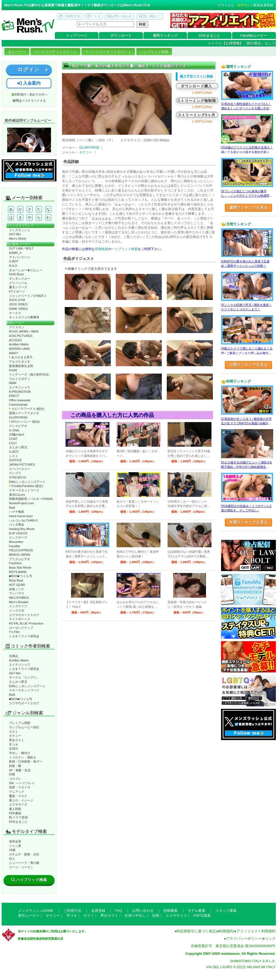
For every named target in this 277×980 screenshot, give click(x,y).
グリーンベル (18, 283)
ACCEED (15, 340)
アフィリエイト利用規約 (256, 931)
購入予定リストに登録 (196, 76)
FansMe (15, 546)
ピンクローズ (18, 537)
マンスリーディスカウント (55, 52)
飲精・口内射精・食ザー (26, 761)
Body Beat (16, 580)
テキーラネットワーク (24, 490)
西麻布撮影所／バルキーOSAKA (31, 499)
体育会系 (15, 841)
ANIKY (14, 353)
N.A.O (13, 266)
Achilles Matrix (19, 344)
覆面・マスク (18, 796)
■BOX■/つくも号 (21, 576)
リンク (270, 939)
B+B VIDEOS (18, 533)
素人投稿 (15, 809)
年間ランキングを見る (248, 522)
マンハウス (17, 593)
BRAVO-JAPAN (20, 555)
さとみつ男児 (18, 447)
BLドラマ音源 (19, 817)
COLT (13, 443)
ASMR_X (15, 253)
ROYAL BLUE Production (26, 623)
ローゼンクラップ (21, 628)
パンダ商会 (17, 525)
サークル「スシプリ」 (24, 677)
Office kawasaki (20, 400)
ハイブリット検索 (125, 249)
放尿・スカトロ (20, 787)
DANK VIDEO (19, 309)
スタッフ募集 (226, 911)
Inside (13, 370)
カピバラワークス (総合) (27, 409)
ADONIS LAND (19, 349)
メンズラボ (17, 611)
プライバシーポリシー (244, 939)
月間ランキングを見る (248, 365)
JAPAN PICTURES (22, 465)
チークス (15, 313)
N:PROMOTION (20, 392)
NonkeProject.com (22, 503)
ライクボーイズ (20, 619)
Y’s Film (15, 632)
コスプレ (15, 779)
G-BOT (14, 452)
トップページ (77, 35)
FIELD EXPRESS (21, 550)
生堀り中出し (135, 915)
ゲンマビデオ (18, 426)
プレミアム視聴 (20, 723)
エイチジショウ (20, 387)
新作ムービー (29, 915)
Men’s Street (18, 239)
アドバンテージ (20, 257)
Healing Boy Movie (22, 529)
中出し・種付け (20, 753)
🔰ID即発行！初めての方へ (29, 94)
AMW (13, 383)
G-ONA (14, 430)
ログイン (244, 5)
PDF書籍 (15, 813)
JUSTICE (15, 460)
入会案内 (29, 83)
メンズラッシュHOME (36, 911)
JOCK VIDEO (18, 304)
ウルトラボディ (20, 379)
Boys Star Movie (20, 568)
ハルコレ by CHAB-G (24, 520)
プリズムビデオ (20, 559)
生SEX (14, 749)
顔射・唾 (15, 766)
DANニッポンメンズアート (27, 482)
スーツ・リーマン (21, 867)
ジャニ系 (15, 846)
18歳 (12, 850)
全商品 (14, 656)
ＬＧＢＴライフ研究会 (24, 636)
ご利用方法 (70, 16)
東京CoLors (17, 495)
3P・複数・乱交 (20, 770)
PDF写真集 (202, 915)
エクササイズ (18, 804)
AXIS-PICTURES (21, 336)
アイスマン (17, 327)
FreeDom (15, 563)
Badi (12, 508)
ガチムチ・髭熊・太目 (24, 854)
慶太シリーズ (18, 287)
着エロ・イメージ (21, 800)
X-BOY (14, 261)
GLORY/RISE (18, 417)
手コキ (14, 744)
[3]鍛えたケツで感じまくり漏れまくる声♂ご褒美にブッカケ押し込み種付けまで (247, 353)
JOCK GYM (17, 300)
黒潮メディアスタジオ (24, 413)
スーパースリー (20, 469)
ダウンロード (121, 35)
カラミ (14, 732)
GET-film (15, 234)
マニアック (17, 792)
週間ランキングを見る (248, 208)
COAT (13, 439)
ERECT (14, 396)
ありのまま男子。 (22, 357)
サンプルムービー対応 (24, 727)
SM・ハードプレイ (22, 783)
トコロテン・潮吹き (23, 757)
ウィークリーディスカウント (108, 52)
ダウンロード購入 (196, 86)
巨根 (12, 774)
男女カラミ (17, 740)
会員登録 (98, 911)
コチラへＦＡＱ (35, 101)
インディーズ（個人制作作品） (30, 374)
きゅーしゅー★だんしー (26, 270)
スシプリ (15, 473)
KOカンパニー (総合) (25, 422)
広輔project (17, 434)
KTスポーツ (17, 291)
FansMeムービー (254, 35)
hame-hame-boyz (21, 516)
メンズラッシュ (20, 230)
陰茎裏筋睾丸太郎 (21, 366)
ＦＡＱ (94, 16)
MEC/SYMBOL (19, 598)
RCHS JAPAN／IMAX (24, 331)
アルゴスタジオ (20, 362)
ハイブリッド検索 (154, 52)
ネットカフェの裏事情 (24, 317)
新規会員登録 (263, 5)
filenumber (16, 542)
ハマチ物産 (17, 512)
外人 (12, 859)
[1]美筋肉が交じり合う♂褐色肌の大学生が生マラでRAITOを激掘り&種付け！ (246, 423)
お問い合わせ (120, 16)
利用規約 (226, 931)
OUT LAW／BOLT (21, 248)
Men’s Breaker (19, 602)
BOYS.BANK (18, 572)
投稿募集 (171, 911)
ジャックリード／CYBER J (28, 296)
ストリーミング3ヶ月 (197, 115)
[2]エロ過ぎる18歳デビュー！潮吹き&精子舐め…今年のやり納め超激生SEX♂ (246, 467)
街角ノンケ (17, 589)
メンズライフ (18, 606)
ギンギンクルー (20, 279)
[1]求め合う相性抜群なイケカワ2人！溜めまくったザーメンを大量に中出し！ (246, 108)
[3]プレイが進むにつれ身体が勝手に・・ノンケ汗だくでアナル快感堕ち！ (245, 196)
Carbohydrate (18, 405)
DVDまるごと (210, 35)
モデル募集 (197, 911)
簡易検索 (101, 249)
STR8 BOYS (18, 477)
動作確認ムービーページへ (29, 140)
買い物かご (149, 16)
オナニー (15, 736)
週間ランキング (165, 35)
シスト (14, 456)
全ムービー (17, 52)
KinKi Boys (16, 274)
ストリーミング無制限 (197, 101)
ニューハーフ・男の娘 (24, 863)
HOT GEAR (17, 585)
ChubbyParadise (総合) (26, 486)
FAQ (119, 911)
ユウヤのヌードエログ (24, 615)
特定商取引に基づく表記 (196, 931)
